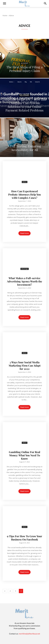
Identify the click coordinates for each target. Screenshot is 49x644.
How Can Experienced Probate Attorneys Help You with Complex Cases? (24, 194)
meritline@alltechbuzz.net (29, 634)
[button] (45, 4)
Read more (24, 233)
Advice (25, 142)
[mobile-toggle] (4, 4)
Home (5, 16)
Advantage (24, 269)
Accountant (24, 96)
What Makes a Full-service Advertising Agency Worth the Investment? (24, 281)
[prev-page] (5, 591)
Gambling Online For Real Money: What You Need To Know (24, 455)
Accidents (24, 63)
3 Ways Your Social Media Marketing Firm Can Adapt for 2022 (25, 365)
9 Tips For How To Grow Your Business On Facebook (24, 538)
